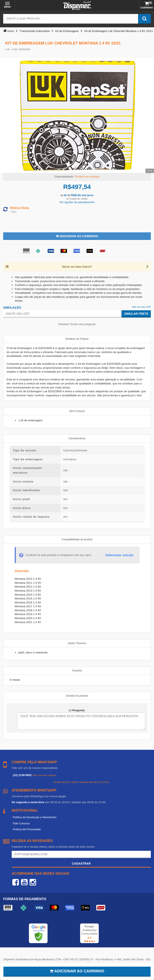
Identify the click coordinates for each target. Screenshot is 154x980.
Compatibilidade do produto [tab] (77, 539)
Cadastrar (81, 864)
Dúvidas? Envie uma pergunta (77, 324)
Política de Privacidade (27, 829)
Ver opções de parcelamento (77, 202)
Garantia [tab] (77, 671)
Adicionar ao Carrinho (77, 236)
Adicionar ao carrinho (77, 971)
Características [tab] (77, 438)
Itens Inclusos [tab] (77, 411)
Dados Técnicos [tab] (77, 643)
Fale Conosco (21, 823)
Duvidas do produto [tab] (77, 696)
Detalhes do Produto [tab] (77, 339)
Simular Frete (136, 314)
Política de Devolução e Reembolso (35, 817)
